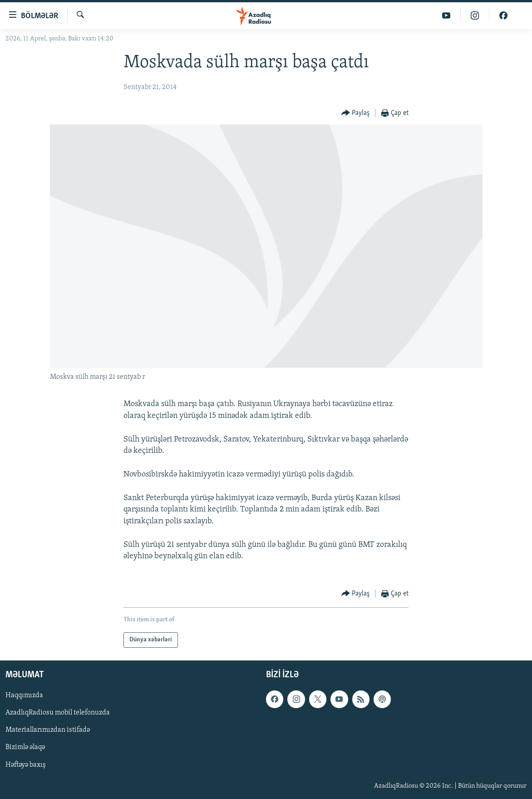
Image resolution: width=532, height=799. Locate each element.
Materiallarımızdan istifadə (48, 730)
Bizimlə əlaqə (25, 748)
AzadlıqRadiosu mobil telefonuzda (58, 713)
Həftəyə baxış (26, 765)
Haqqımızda (24, 696)
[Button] (356, 113)
